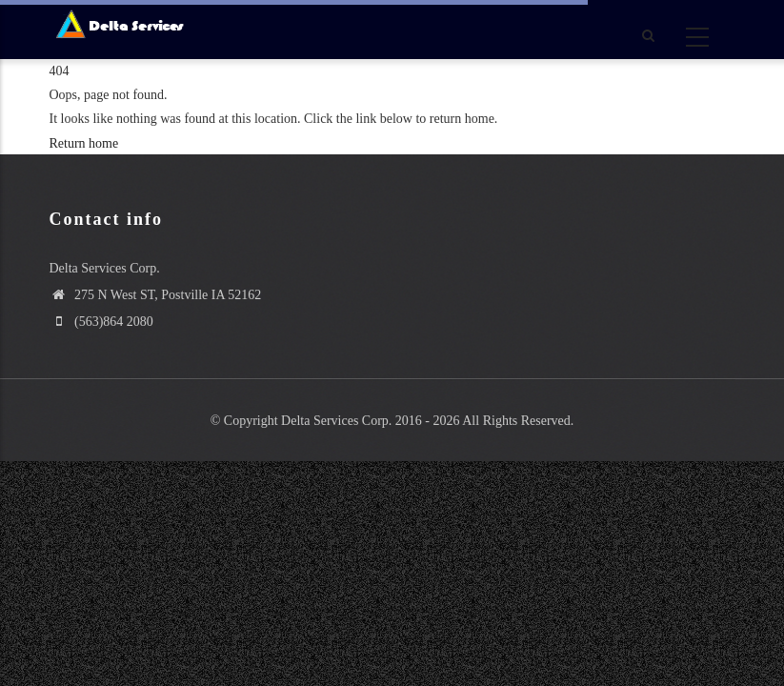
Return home (84, 143)
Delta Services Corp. (336, 421)
